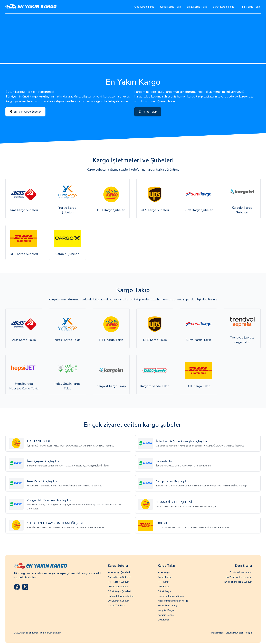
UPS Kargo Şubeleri (119, 587)
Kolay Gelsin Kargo (168, 605)
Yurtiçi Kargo (165, 577)
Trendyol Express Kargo (171, 596)
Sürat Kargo (164, 591)
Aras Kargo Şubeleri (119, 572)
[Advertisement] (133, 39)
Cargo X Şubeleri (117, 605)
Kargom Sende (166, 615)
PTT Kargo (164, 582)
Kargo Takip (148, 112)
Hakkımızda (217, 633)
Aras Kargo (164, 572)
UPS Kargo (164, 587)
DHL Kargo (164, 620)
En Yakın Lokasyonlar (241, 572)
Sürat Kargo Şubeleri (119, 591)
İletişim (249, 633)
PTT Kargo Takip (250, 7)
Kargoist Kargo (166, 610)
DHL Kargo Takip (197, 7)
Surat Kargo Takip (224, 7)
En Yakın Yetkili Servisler (239, 577)
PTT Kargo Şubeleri (119, 582)
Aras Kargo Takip (144, 7)
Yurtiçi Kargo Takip (171, 7)
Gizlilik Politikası (234, 633)
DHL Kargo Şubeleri (119, 601)
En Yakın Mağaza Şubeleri (238, 582)
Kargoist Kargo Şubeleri (121, 596)
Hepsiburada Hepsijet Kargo (173, 601)
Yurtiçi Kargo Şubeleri (120, 577)
